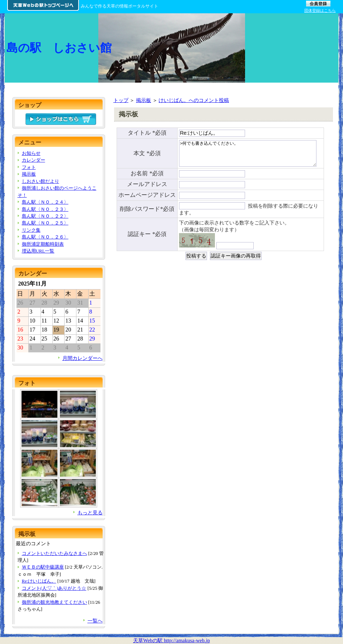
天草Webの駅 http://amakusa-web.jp (171, 640)
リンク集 (31, 230)
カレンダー (34, 160)
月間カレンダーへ (83, 358)
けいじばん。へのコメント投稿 (194, 100)
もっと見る (90, 513)
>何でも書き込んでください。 (248, 155)
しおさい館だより (41, 181)
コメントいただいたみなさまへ (55, 553)
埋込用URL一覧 (38, 251)
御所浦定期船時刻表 (43, 244)
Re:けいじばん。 (39, 581)
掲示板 (144, 100)
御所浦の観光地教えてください (55, 602)
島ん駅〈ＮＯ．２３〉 (45, 209)
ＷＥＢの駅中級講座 (43, 567)
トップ (121, 100)
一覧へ (95, 621)
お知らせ (31, 153)
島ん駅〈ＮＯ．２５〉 (45, 223)
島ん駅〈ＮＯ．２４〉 (45, 202)
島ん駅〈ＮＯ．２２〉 (45, 216)
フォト (29, 167)
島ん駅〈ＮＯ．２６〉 (45, 237)
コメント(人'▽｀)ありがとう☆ (54, 588)
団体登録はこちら (320, 10)
